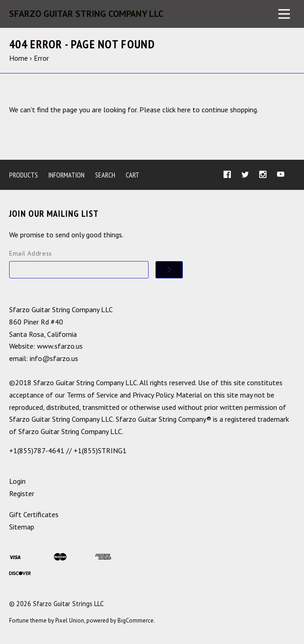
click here (176, 110)
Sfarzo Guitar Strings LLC (68, 604)
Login (17, 481)
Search (105, 175)
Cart (133, 175)
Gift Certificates (34, 514)
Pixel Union (70, 620)
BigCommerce (136, 620)
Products (24, 175)
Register (22, 493)
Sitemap (22, 527)
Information (67, 175)
